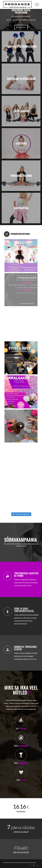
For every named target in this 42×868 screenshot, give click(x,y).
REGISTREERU (21, 27)
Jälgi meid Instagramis (21, 514)
